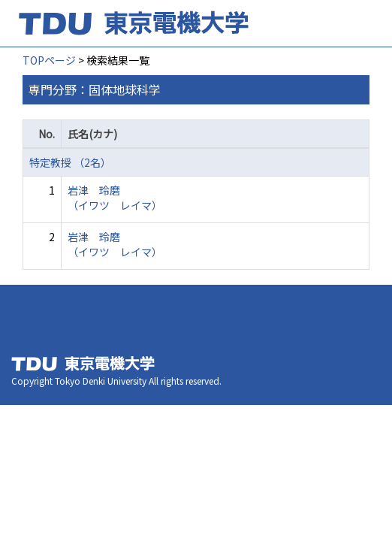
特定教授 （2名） (70, 162)
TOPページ (49, 60)
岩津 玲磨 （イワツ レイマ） (115, 198)
